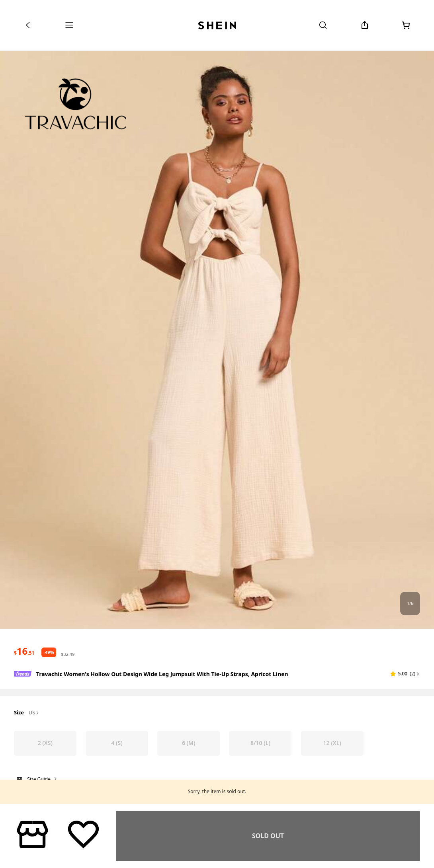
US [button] (34, 713)
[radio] (45, 743)
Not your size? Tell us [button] (41, 796)
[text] (24, 651)
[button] (405, 674)
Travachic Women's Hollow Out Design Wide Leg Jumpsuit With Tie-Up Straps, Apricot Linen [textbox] (162, 674)
